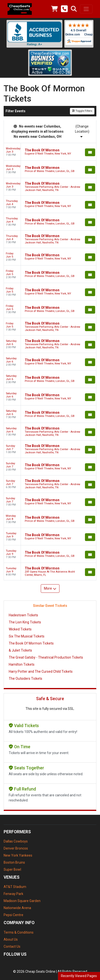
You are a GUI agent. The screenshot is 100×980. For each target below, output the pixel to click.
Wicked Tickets (20, 629)
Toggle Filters (82, 111)
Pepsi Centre (13, 915)
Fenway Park (13, 894)
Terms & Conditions (19, 932)
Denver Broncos (16, 848)
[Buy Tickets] (90, 152)
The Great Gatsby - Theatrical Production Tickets (46, 657)
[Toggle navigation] (86, 9)
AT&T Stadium (15, 887)
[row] (50, 152)
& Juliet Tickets (20, 650)
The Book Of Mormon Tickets (31, 643)
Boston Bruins (14, 862)
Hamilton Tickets (22, 664)
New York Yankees (18, 855)
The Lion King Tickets (25, 622)
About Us (11, 939)
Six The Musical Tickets (27, 636)
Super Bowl (12, 869)
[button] (74, 9)
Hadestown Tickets (23, 615)
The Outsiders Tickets (25, 679)
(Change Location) (82, 131)
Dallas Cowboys (16, 841)
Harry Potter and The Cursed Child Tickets (41, 671)
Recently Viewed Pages (79, 976)
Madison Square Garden (22, 901)
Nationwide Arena (17, 908)
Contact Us (12, 946)
